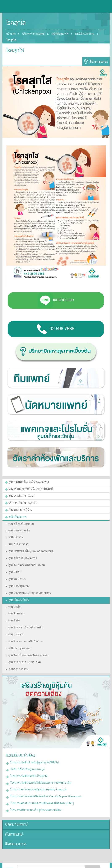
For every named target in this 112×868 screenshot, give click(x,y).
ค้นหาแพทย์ (13, 816)
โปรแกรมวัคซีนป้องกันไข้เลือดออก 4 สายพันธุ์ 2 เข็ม (38, 768)
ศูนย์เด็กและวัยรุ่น (86, 34)
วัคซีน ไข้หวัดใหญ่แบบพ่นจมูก (26, 755)
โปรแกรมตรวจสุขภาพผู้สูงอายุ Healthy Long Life (36, 774)
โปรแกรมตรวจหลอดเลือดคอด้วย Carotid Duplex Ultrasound (43, 781)
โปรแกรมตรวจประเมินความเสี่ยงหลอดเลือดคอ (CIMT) (40, 787)
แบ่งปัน (19, 861)
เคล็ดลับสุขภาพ (61, 34)
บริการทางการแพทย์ (34, 34)
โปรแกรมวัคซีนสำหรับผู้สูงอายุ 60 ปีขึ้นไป (32, 749)
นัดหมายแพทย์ (15, 807)
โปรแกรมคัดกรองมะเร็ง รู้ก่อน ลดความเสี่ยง (34, 793)
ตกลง (93, 851)
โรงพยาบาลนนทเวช (15, 6)
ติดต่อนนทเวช (15, 825)
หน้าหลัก (11, 34)
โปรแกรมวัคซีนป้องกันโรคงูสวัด (27, 762)
